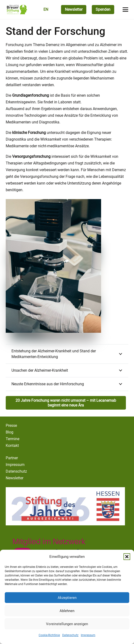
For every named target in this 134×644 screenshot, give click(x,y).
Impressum (88, 635)
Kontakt (12, 446)
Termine (13, 439)
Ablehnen (67, 611)
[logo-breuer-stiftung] (17, 10)
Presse (11, 425)
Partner (12, 458)
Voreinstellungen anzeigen (67, 624)
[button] (127, 557)
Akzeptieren (67, 598)
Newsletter (15, 478)
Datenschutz (70, 635)
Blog (10, 432)
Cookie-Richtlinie (49, 635)
